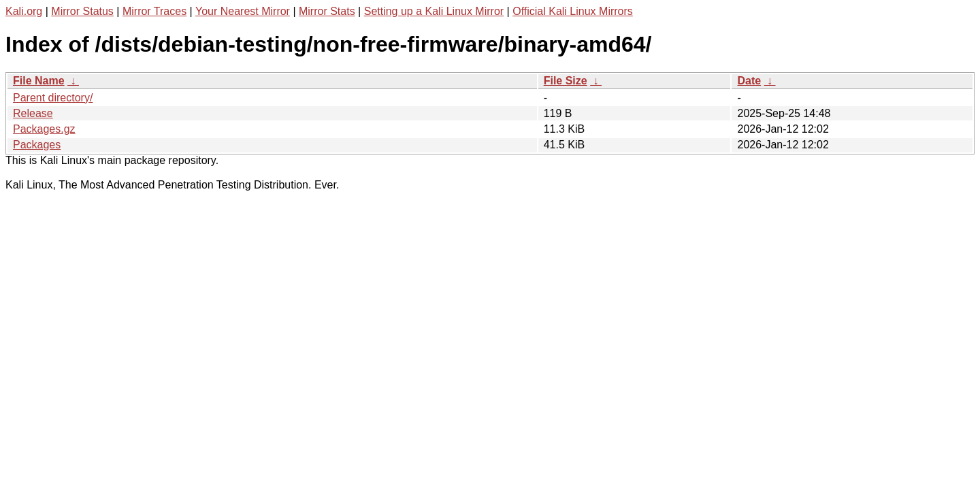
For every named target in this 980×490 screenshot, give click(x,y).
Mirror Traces (154, 11)
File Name (39, 81)
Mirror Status (82, 11)
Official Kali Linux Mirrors (573, 11)
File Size (566, 81)
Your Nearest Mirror (243, 11)
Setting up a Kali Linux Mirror (434, 11)
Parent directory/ (53, 98)
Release (33, 113)
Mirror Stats (327, 11)
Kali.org (24, 11)
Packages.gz (44, 129)
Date (749, 81)
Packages (37, 145)
